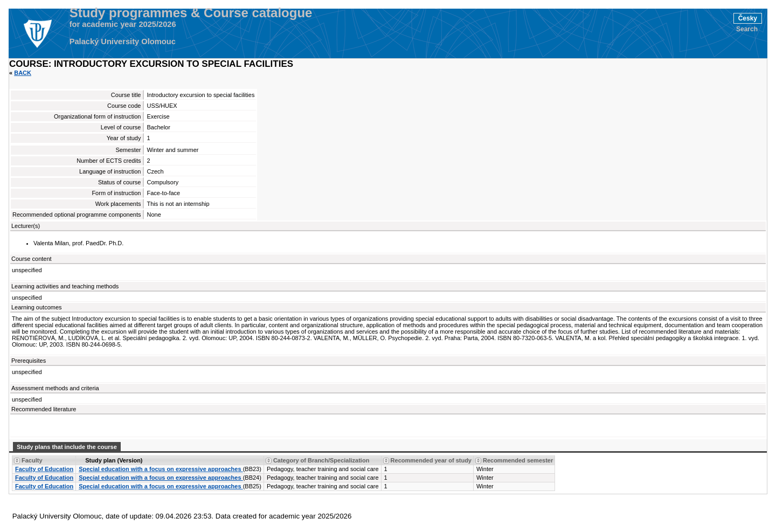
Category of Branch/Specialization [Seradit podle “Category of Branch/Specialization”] (321, 460)
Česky (748, 18)
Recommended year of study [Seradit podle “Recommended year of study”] (431, 460)
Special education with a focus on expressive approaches (161, 469)
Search (747, 29)
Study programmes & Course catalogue (191, 13)
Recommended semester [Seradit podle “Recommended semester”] (518, 460)
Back (23, 73)
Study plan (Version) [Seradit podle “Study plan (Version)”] (114, 460)
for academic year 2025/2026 (123, 24)
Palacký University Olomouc (123, 42)
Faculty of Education (44, 469)
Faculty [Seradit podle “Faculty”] (32, 460)
